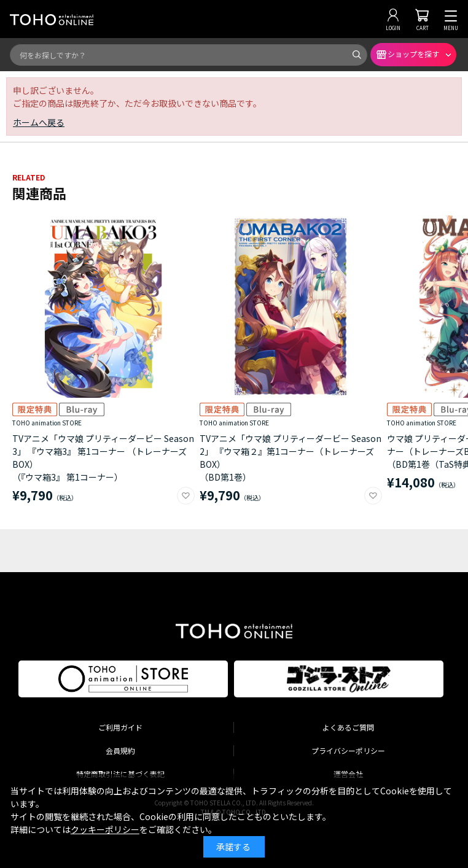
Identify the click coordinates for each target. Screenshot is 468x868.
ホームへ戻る (39, 122)
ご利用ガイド (120, 727)
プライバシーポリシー (348, 750)
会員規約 (120, 750)
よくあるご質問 (348, 727)
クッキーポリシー (105, 829)
